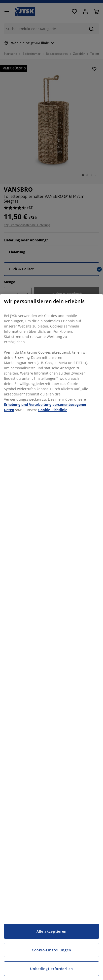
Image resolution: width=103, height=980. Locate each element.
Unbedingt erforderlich (51, 969)
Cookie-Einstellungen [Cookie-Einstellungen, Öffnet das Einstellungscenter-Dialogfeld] (51, 950)
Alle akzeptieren (51, 931)
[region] (51, 637)
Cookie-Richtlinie (53, 410)
